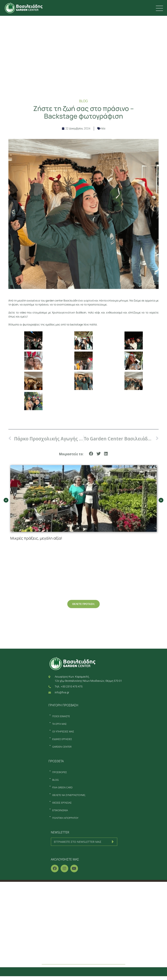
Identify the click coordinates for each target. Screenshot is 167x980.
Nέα (103, 128)
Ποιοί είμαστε (83, 897)
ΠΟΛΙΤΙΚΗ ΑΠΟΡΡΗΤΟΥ (65, 818)
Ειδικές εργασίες (83, 921)
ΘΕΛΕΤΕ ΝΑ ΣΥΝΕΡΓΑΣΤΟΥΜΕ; (69, 795)
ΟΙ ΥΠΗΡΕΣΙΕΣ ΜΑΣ (63, 731)
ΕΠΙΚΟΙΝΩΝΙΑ (60, 810)
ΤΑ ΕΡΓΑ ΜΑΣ (59, 724)
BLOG (55, 780)
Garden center (83, 929)
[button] (91, 454)
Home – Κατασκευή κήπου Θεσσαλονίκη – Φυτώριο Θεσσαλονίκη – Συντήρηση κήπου (84, 889)
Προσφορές (84, 937)
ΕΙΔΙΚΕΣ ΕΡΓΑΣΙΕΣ (62, 739)
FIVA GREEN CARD (62, 787)
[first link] (159, 8)
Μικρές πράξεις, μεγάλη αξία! (37, 538)
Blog (83, 945)
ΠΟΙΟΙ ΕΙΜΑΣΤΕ (61, 716)
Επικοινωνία (83, 953)
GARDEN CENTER (62, 747)
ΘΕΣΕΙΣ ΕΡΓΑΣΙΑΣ (62, 803)
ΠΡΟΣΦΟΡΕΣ (60, 772)
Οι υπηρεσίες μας (83, 913)
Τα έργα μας (83, 905)
